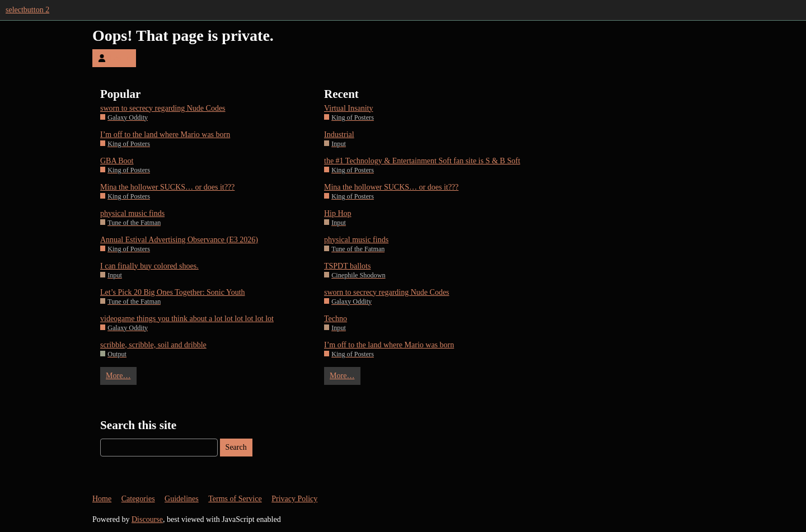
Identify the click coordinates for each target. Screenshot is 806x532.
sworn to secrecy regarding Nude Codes (163, 108)
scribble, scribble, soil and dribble (153, 345)
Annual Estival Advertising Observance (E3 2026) (179, 240)
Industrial (339, 135)
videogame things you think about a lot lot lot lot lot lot (187, 319)
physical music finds (132, 213)
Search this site (138, 425)
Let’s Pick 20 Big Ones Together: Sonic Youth (173, 292)
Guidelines (182, 499)
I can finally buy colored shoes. (149, 266)
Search (236, 447)
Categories (138, 499)
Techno (336, 319)
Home (102, 499)
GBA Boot (117, 161)
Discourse (147, 519)
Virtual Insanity (348, 108)
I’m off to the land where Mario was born (165, 135)
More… (118, 376)
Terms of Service (235, 499)
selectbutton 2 (27, 10)
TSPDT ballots (347, 266)
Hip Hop (338, 213)
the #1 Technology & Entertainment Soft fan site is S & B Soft (422, 161)
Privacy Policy (294, 499)
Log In (114, 58)
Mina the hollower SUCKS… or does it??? (167, 187)
